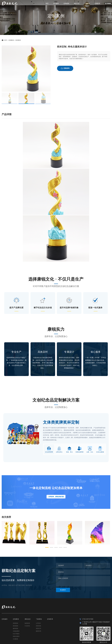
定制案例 (66, 3)
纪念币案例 (16, 619)
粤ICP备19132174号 (51, 641)
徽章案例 (15, 613)
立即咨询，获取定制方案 (56, 481)
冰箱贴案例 (16, 616)
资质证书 (38, 613)
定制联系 (97, 3)
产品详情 (7, 99)
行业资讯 (27, 611)
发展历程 (38, 611)
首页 (47, 3)
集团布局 (38, 616)
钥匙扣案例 (16, 621)
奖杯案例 (18, 40)
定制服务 (56, 3)
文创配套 (15, 624)
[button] (47, 532)
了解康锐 (87, 3)
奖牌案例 (15, 608)
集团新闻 (27, 608)
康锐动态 (77, 3)
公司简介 (38, 608)
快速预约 (63, 575)
